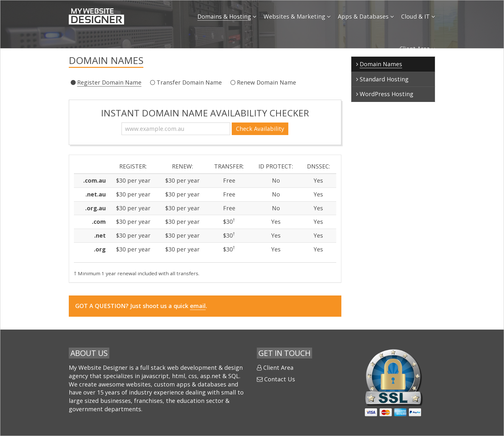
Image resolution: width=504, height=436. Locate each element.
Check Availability (265, 129)
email (198, 306)
